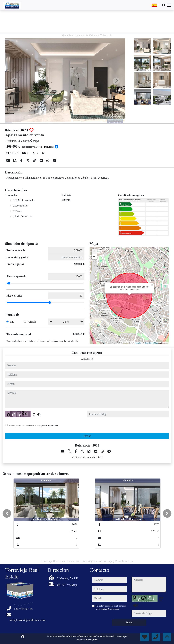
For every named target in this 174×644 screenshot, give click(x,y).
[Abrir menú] (169, 5)
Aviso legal (122, 636)
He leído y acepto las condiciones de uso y (33, 425)
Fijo (12, 322)
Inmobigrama (92, 639)
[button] (7, 513)
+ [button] (94, 252)
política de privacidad (50, 425)
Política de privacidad (87, 636)
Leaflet (138, 343)
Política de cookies (107, 636)
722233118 (87, 359)
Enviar (87, 436)
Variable (32, 322)
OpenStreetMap (151, 343)
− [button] (94, 257)
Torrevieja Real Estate (65, 636)
